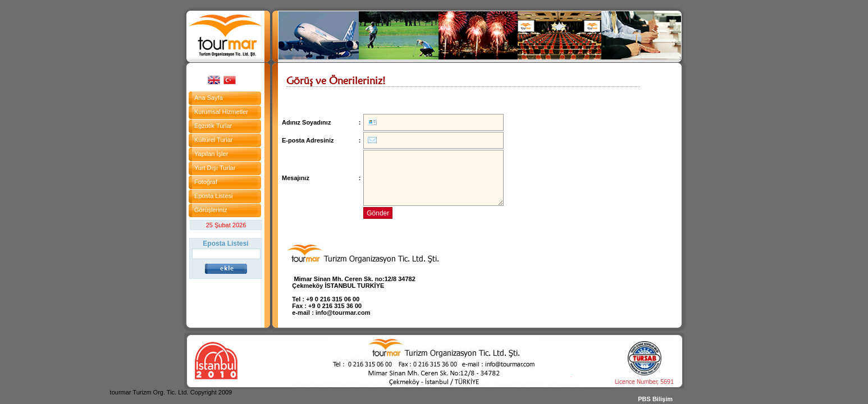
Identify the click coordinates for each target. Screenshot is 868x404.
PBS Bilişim (655, 399)
